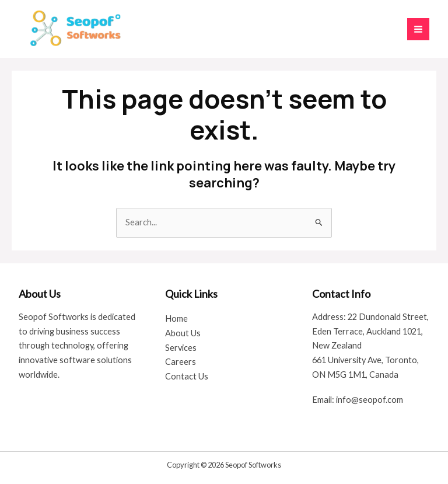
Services (181, 348)
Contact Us (187, 376)
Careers (181, 362)
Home (176, 318)
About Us (183, 333)
